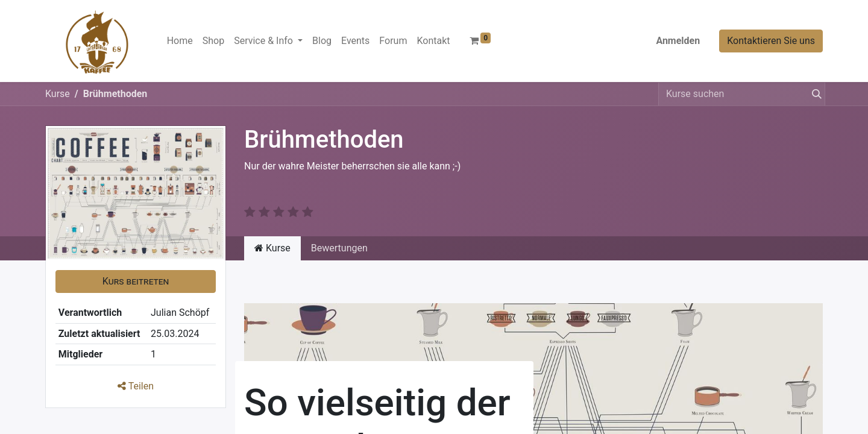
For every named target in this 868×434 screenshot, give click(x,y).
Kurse (58, 94)
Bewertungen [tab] (339, 248)
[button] (136, 281)
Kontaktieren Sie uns (771, 41)
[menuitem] (180, 41)
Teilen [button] (136, 386)
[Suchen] (814, 94)
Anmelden (678, 41)
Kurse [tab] (272, 248)
